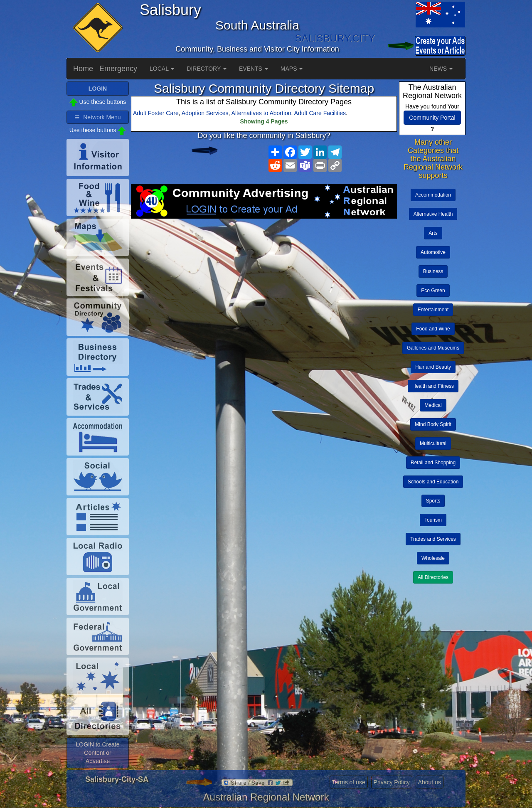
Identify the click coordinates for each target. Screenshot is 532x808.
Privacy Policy (392, 782)
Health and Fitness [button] (433, 386)
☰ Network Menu (97, 117)
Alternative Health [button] (433, 214)
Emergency (118, 69)
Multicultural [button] (433, 443)
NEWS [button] (441, 69)
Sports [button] (433, 501)
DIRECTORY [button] (207, 69)
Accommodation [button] (433, 195)
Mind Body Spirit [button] (433, 424)
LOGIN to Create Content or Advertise (97, 753)
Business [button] (433, 271)
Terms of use (349, 782)
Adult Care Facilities (320, 113)
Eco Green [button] (433, 291)
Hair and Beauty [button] (433, 367)
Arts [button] (433, 233)
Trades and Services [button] (433, 539)
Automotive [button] (433, 252)
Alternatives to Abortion (261, 113)
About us (430, 782)
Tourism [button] (433, 520)
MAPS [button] (292, 69)
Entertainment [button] (433, 310)
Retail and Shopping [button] (433, 463)
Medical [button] (433, 405)
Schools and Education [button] (433, 482)
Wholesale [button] (433, 558)
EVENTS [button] (254, 69)
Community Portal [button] (432, 118)
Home (83, 69)
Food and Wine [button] (433, 329)
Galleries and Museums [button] (433, 348)
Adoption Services (205, 113)
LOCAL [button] (162, 69)
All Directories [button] (433, 577)
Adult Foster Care (156, 113)
